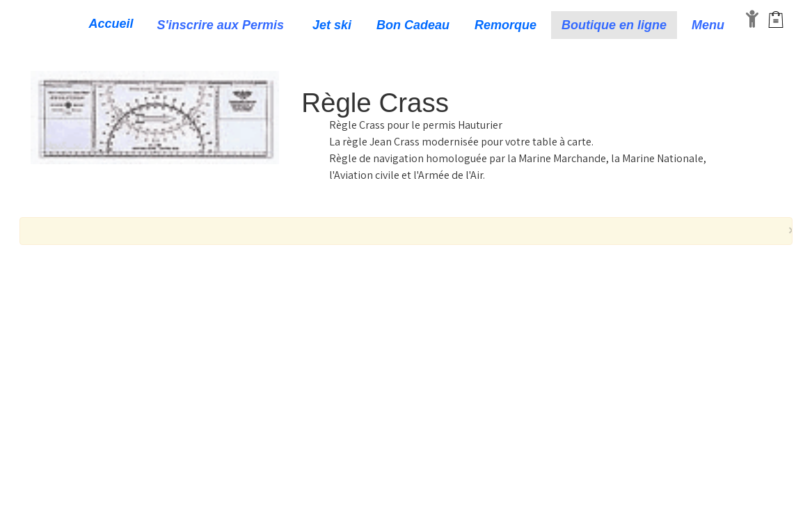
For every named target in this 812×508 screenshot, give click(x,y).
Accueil (111, 24)
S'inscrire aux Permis (222, 25)
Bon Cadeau (413, 25)
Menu (710, 25)
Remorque (505, 25)
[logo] (30, 25)
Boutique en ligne (614, 25)
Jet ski (332, 25)
